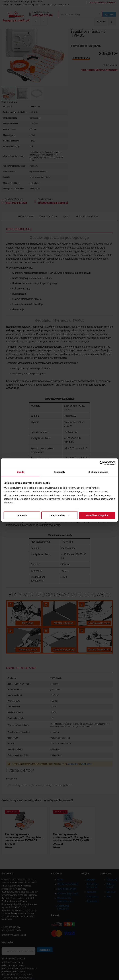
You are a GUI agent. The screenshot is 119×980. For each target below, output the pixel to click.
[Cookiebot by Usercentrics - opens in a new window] (102, 463)
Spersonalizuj (60, 515)
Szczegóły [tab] (59, 472)
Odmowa (22, 515)
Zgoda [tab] (21, 472)
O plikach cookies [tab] (98, 472)
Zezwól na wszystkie (97, 515)
